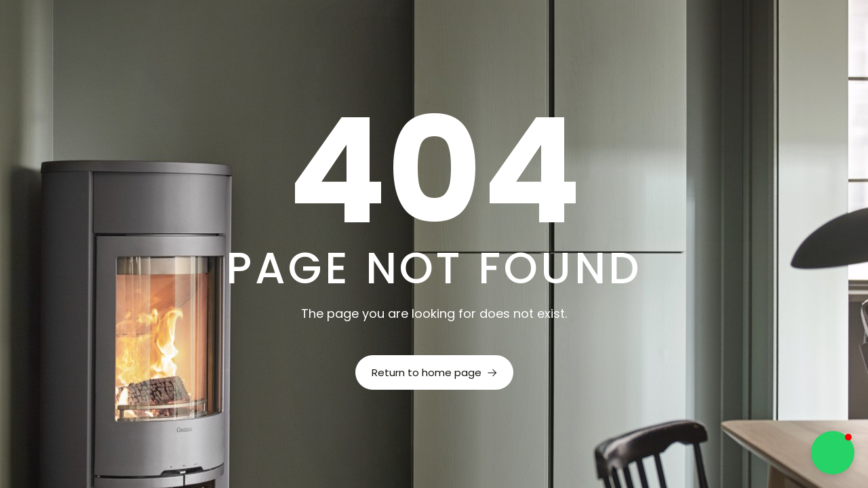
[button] (833, 453)
